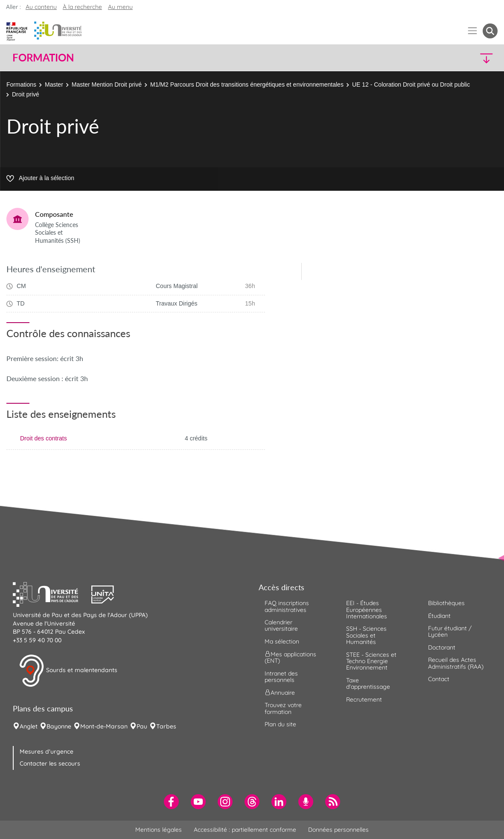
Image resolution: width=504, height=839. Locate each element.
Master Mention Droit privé (107, 84)
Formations (21, 84)
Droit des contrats (44, 438)
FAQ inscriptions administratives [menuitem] (287, 606)
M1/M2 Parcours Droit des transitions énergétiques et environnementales (247, 84)
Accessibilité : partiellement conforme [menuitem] (245, 830)
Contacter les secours (50, 763)
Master (54, 84)
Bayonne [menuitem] (59, 726)
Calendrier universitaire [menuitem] (281, 625)
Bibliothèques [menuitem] (446, 603)
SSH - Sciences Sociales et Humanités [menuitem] (366, 635)
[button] (438, 58)
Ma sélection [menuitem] (282, 641)
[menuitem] (171, 802)
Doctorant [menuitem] (442, 647)
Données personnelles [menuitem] (338, 830)
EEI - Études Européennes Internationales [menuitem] (367, 610)
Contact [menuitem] (439, 679)
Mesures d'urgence (47, 752)
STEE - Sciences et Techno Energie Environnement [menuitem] (371, 661)
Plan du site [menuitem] (280, 724)
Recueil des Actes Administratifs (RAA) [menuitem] (456, 663)
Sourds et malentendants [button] (68, 671)
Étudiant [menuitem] (439, 616)
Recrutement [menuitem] (364, 699)
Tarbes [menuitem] (166, 726)
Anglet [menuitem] (29, 726)
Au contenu (41, 7)
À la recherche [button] (82, 7)
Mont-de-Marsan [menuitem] (104, 726)
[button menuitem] (490, 31)
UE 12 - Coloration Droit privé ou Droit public (411, 84)
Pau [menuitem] (142, 726)
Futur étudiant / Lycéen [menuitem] (450, 631)
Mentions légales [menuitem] (159, 830)
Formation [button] (43, 58)
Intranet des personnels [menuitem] (281, 677)
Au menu (120, 7)
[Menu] (473, 31)
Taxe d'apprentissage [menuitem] (368, 683)
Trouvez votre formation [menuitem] (283, 708)
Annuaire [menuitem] (280, 693)
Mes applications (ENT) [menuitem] (290, 657)
